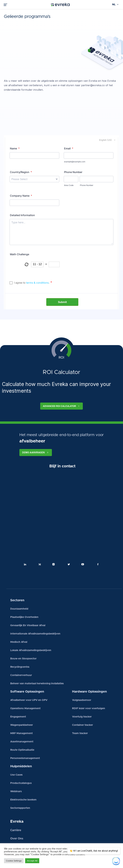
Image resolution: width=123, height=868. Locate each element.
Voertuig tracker (82, 699)
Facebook (98, 547)
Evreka (17, 804)
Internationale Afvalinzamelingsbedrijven (35, 616)
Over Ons (17, 821)
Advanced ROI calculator (62, 388)
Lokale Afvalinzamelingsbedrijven (31, 632)
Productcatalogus (21, 765)
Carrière (16, 812)
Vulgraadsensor (82, 682)
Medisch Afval (19, 624)
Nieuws (15, 829)
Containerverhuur (21, 657)
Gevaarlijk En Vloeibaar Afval (28, 608)
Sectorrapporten (20, 790)
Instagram (54, 547)
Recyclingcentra (20, 649)
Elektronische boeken (23, 782)
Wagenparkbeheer (22, 707)
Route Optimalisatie (22, 732)
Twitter (69, 547)
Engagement (18, 699)
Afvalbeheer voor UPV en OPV (29, 682)
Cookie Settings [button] (14, 861)
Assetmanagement (22, 724)
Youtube (83, 547)
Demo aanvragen (36, 435)
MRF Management (21, 715)
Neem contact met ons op (33, 839)
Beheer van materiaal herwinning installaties (37, 666)
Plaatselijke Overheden (24, 599)
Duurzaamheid (19, 591)
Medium (40, 547)
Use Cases (16, 757)
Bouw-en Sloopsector (23, 641)
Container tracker (82, 707)
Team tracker (80, 715)
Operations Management (25, 691)
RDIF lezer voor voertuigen (89, 691)
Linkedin (25, 547)
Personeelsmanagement (25, 740)
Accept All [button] (32, 861)
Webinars (16, 774)
